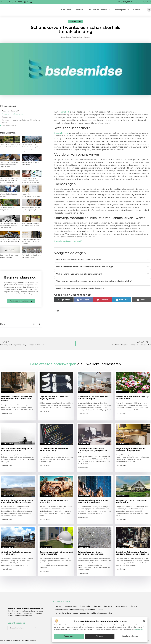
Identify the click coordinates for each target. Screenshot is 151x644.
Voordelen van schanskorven (12, 114)
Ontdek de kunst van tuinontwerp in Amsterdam (132, 398)
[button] (144, 621)
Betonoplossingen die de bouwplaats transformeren (91, 553)
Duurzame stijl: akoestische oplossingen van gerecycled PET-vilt (94, 450)
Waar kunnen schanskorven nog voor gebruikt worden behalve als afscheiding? (103, 281)
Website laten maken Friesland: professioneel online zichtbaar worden (30, 180)
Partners (79, 10)
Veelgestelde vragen (9, 125)
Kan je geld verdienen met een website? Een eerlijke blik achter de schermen (85, 613)
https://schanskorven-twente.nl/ (68, 241)
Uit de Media (65, 10)
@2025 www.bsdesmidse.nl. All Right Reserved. (18, 641)
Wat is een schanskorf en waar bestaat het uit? (103, 260)
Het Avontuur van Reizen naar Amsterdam (54, 501)
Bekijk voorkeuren (130, 636)
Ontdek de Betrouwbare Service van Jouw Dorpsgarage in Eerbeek (132, 553)
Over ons (97, 606)
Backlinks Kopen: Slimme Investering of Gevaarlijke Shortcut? (79, 610)
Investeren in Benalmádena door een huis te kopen (94, 398)
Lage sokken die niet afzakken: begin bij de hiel (54, 398)
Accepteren (69, 636)
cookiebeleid (138, 629)
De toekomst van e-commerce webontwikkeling (54, 450)
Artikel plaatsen (122, 10)
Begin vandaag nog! (21, 277)
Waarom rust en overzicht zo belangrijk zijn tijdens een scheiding (31, 210)
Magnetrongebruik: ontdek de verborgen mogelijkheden (131, 450)
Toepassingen (7, 117)
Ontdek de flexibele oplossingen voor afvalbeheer (17, 553)
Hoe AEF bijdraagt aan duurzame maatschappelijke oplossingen (17, 501)
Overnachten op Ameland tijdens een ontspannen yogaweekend (9, 165)
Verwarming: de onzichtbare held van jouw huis (132, 501)
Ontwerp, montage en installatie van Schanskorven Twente (21, 121)
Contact (137, 10)
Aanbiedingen (75, 21)
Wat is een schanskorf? (10, 111)
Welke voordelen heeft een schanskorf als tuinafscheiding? (103, 267)
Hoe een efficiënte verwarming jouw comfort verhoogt (93, 501)
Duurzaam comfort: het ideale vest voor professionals (56, 553)
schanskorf (64, 112)
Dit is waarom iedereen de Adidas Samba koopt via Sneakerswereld (9, 226)
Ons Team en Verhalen (99, 10)
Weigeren (100, 636)
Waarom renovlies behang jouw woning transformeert (17, 450)
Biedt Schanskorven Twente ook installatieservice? (103, 288)
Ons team (108, 606)
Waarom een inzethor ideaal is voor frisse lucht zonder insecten (31, 241)
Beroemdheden (71, 606)
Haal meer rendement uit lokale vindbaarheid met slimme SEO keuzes (9, 180)
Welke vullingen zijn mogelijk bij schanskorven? (103, 274)
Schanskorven (61, 133)
